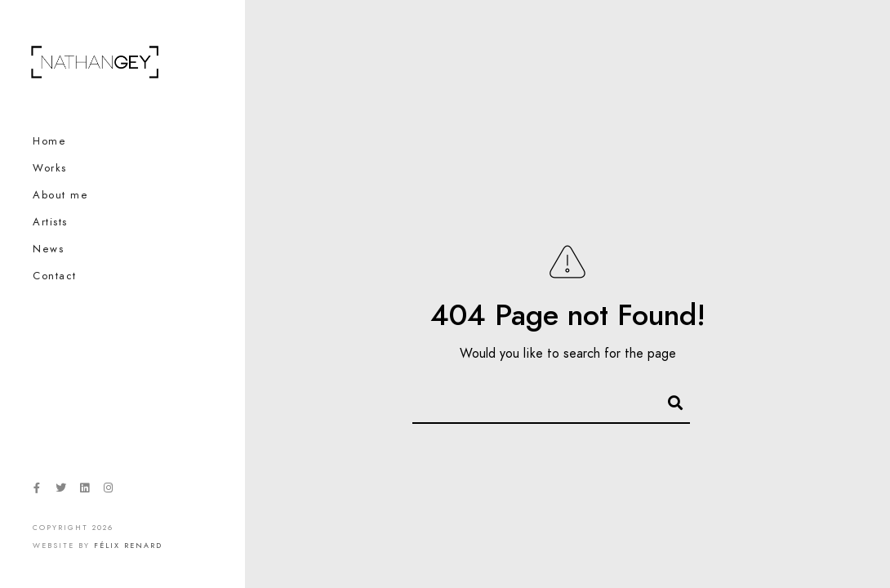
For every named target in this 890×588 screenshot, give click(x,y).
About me (60, 195)
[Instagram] (109, 491)
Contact (55, 276)
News (48, 249)
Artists (50, 222)
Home (49, 141)
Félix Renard (128, 546)
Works (50, 168)
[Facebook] (37, 491)
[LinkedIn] (84, 491)
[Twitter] (60, 491)
